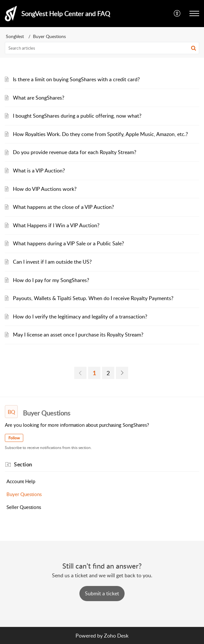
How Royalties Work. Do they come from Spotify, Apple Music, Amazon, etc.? (100, 134)
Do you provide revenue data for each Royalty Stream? (75, 152)
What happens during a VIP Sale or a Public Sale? (68, 243)
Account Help (21, 481)
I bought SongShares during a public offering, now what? (77, 116)
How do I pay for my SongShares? (51, 280)
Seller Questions (24, 507)
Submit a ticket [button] (102, 593)
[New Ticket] (102, 593)
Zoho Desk (116, 636)
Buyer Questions (24, 494)
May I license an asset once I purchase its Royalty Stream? (78, 335)
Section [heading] (23, 464)
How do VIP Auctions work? (45, 189)
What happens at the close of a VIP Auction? (63, 207)
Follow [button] (14, 438)
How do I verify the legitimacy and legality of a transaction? (80, 317)
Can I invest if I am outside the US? (52, 262)
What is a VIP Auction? (39, 171)
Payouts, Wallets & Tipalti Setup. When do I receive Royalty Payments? (93, 298)
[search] (102, 48)
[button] (177, 14)
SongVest (15, 36)
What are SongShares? (39, 98)
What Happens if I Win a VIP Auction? (56, 225)
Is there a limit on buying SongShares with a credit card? (76, 79)
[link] (80, 373)
